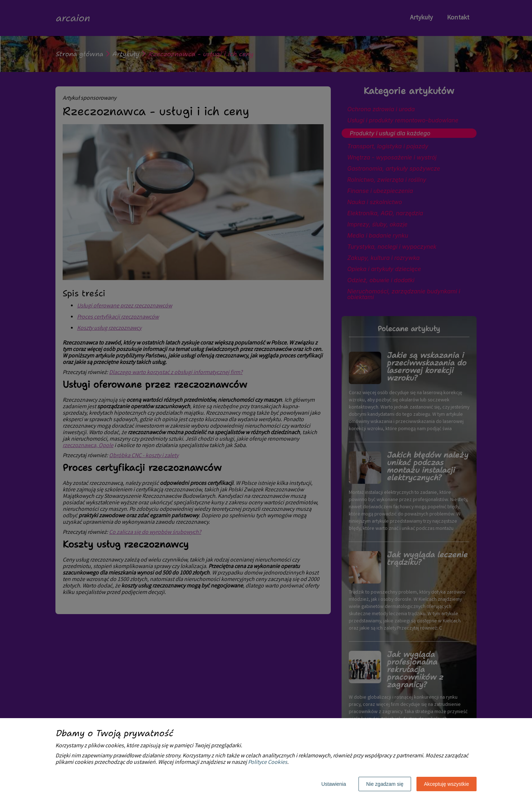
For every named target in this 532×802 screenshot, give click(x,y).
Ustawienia (334, 784)
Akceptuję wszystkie (447, 784)
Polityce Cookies (268, 763)
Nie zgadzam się (385, 784)
